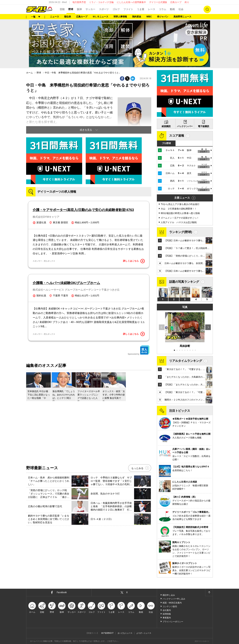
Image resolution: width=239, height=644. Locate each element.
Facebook (62, 592)
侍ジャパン (163, 17)
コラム (163, 9)
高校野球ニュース (182, 17)
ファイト (128, 9)
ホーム (30, 73)
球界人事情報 (120, 17)
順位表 (68, 17)
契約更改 (137, 17)
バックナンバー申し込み (174, 599)
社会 (181, 9)
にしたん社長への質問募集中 (131, 2)
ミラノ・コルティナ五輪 (101, 2)
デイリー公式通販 (158, 2)
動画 (172, 9)
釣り (187, 2)
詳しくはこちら (134, 261)
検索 (207, 9)
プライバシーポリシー (173, 622)
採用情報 (167, 614)
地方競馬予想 (79, 2)
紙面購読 (166, 126)
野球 (71, 9)
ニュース (55, 17)
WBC (149, 17)
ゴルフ (116, 9)
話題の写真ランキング (184, 282)
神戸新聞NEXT (107, 633)
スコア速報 (177, 136)
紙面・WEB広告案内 (172, 603)
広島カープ (176, 2)
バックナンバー (185, 126)
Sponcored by (139, 350)
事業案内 (167, 618)
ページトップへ (209, 592)
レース (152, 9)
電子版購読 (204, 126)
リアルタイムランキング (186, 361)
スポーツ (104, 9)
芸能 (62, 9)
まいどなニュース (125, 633)
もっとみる (137, 468)
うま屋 (141, 9)
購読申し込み (169, 595)
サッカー (90, 9)
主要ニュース (182, 198)
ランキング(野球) (181, 232)
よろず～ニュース (144, 633)
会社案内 (167, 610)
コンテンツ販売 (170, 606)
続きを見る (86, 130)
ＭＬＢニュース (100, 17)
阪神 (79, 9)
